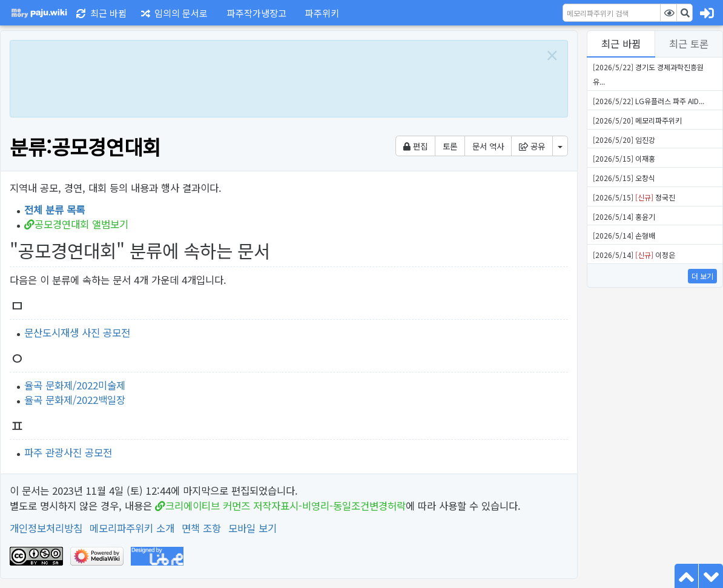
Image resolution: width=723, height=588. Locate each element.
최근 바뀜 (621, 44)
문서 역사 (488, 146)
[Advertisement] (276, 77)
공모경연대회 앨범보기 (81, 224)
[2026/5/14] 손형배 (624, 235)
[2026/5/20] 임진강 (624, 140)
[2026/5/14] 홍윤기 (624, 216)
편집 (415, 146)
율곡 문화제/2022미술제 (75, 385)
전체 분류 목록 (54, 210)
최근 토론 (689, 44)
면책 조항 (201, 528)
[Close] (552, 55)
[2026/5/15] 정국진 (634, 197)
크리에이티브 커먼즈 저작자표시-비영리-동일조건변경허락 (286, 506)
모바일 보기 (253, 528)
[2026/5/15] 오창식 (624, 178)
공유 (532, 146)
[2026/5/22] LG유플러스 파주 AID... (649, 101)
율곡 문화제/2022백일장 (75, 400)
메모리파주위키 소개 (132, 528)
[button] (254, 13)
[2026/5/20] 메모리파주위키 (637, 120)
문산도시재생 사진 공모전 (77, 332)
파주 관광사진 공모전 (68, 452)
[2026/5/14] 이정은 (634, 255)
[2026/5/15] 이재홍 (624, 158)
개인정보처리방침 (46, 528)
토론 (450, 146)
